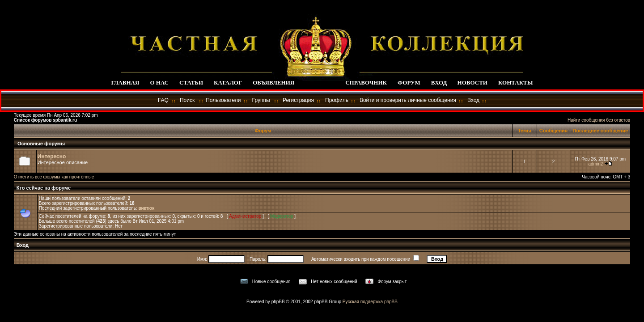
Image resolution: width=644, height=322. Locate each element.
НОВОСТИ (472, 83)
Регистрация (298, 100)
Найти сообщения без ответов (599, 120)
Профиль (337, 100)
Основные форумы (41, 144)
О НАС (159, 83)
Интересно (52, 157)
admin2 (595, 164)
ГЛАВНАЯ (125, 83)
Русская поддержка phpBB (370, 302)
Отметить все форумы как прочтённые (54, 177)
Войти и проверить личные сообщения (408, 100)
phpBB (278, 302)
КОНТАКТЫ (516, 83)
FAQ (163, 100)
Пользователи (223, 100)
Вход (473, 100)
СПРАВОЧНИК (366, 83)
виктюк (146, 208)
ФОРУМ (409, 83)
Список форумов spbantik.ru (45, 120)
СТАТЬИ (191, 83)
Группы (261, 100)
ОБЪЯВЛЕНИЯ (273, 83)
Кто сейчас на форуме (43, 188)
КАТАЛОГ (228, 83)
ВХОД (439, 83)
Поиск (187, 100)
